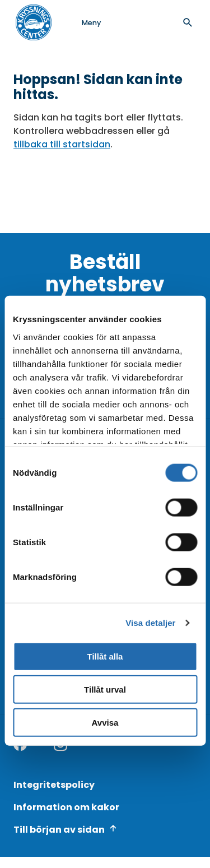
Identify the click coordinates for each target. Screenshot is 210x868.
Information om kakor (66, 807)
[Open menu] (80, 22)
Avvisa (105, 723)
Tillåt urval (105, 690)
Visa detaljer (150, 623)
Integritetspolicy (54, 785)
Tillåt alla (105, 656)
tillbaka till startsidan (62, 144)
